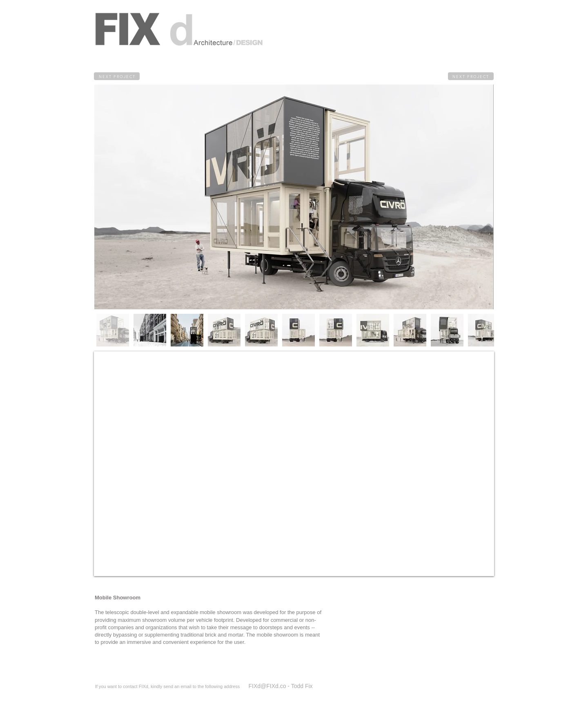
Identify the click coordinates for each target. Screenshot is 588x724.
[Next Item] (454, 197)
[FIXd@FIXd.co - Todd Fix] (281, 686)
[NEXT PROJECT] (117, 76)
